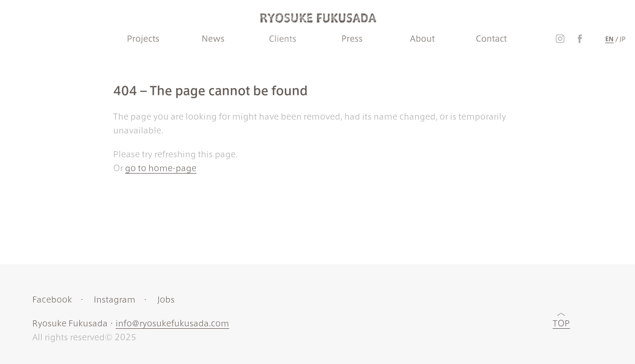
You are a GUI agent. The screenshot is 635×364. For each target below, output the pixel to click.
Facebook (52, 300)
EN (609, 39)
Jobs (166, 300)
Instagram (115, 300)
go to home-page (161, 168)
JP (623, 39)
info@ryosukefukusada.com (172, 323)
